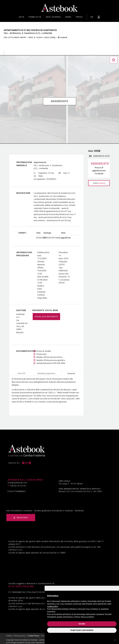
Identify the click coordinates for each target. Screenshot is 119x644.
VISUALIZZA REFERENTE (46, 317)
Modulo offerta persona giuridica (51, 357)
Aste (22, 17)
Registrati (22, 515)
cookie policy (52, 606)
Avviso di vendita (44, 348)
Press (79, 17)
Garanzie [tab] (71, 370)
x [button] (115, 640)
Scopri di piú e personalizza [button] (82, 630)
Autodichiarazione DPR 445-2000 (51, 360)
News (68, 17)
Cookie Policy (33, 633)
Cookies (44, 633)
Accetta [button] (82, 624)
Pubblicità (35, 17)
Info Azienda (53, 17)
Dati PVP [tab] (22, 370)
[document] (82, 606)
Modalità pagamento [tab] (46, 370)
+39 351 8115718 (18, 483)
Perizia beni (41, 351)
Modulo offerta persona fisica (49, 354)
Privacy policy (20, 633)
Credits (9, 633)
